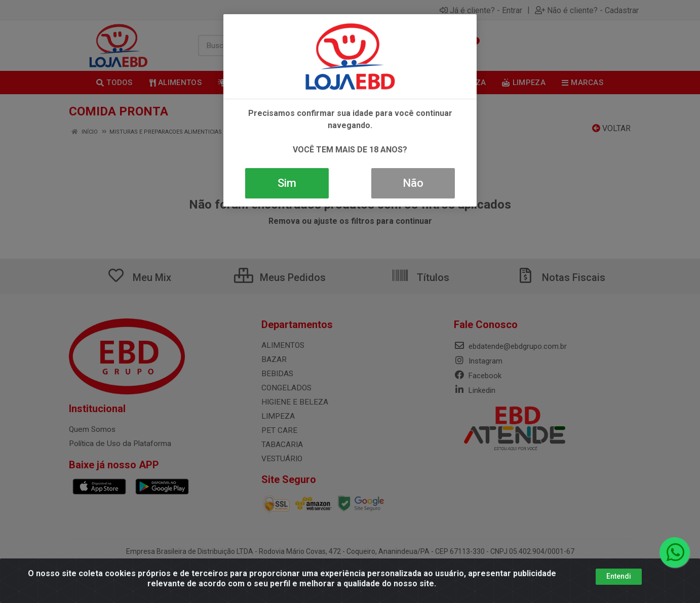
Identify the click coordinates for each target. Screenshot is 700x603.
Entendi (619, 576)
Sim (287, 183)
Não (413, 183)
